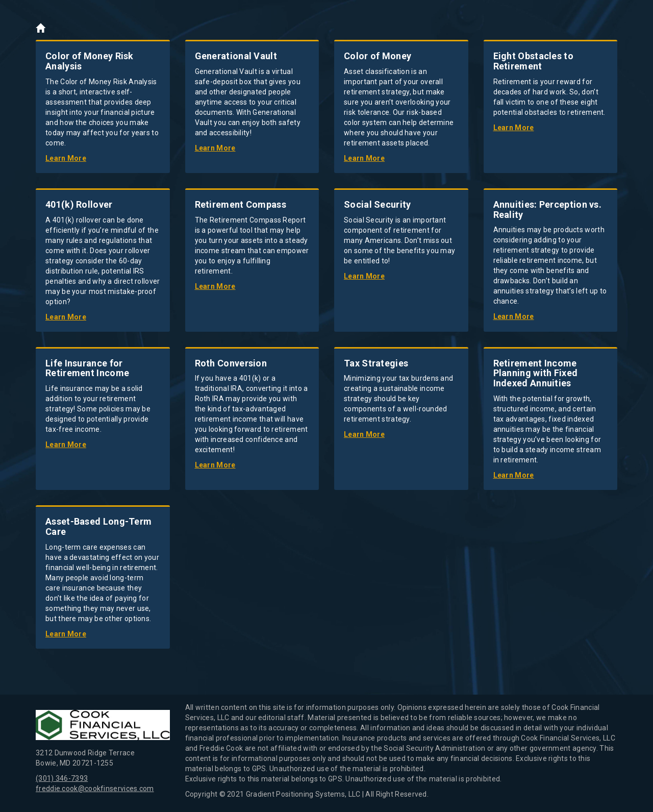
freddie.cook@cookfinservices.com (95, 789)
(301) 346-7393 (62, 778)
